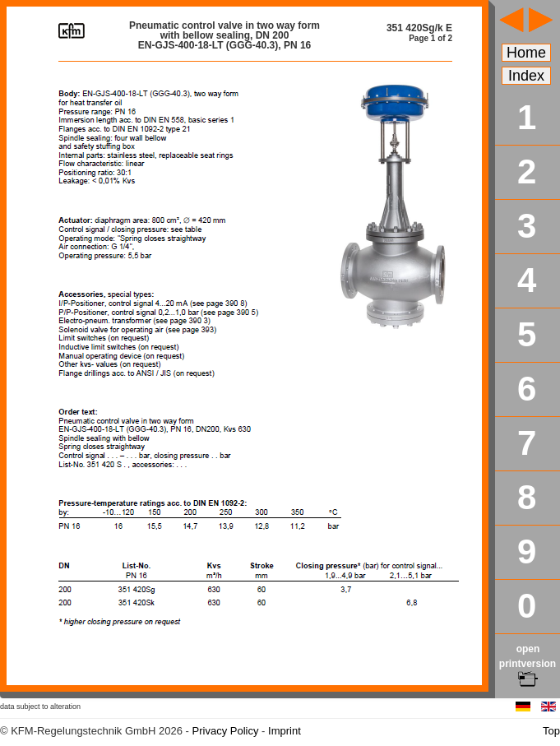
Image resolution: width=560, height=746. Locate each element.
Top (551, 731)
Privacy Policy (226, 731)
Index (526, 76)
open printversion (528, 664)
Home (526, 53)
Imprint (285, 731)
